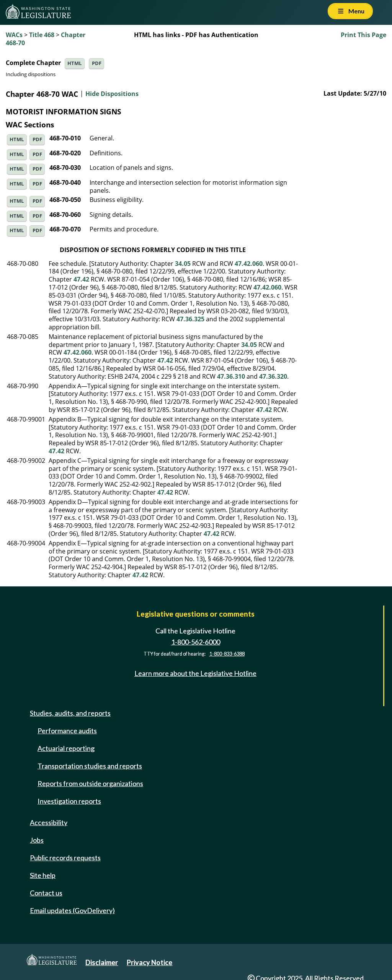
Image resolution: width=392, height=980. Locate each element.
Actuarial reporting (66, 748)
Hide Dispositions (112, 94)
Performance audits (67, 731)
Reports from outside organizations (90, 783)
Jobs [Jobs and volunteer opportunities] (37, 840)
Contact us (46, 893)
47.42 (81, 279)
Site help (43, 875)
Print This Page (363, 35)
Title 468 (42, 35)
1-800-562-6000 (196, 642)
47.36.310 (231, 376)
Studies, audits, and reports (70, 713)
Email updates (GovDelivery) (72, 910)
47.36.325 (190, 319)
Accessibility (49, 822)
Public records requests (65, 858)
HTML (74, 63)
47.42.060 (249, 264)
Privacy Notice (149, 962)
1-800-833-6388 (227, 654)
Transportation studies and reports (90, 766)
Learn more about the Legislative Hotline (195, 673)
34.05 (183, 264)
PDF (97, 63)
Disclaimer (102, 962)
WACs (14, 35)
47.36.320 (273, 376)
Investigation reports (69, 801)
